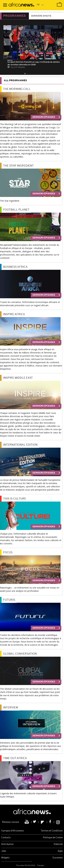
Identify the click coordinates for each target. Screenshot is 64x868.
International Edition (20, 445)
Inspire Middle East (18, 378)
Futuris (9, 600)
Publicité (58, 844)
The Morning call (17, 89)
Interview (11, 708)
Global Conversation (20, 654)
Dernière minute (41, 16)
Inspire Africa (14, 314)
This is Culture (15, 499)
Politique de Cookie (53, 838)
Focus (8, 553)
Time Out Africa (15, 758)
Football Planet (16, 210)
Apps (60, 851)
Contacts (6, 838)
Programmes (14, 16)
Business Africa (15, 267)
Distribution (7, 844)
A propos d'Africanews (13, 831)
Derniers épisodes (44, 117)
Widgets (5, 858)
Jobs (4, 851)
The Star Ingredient (18, 166)
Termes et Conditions (52, 831)
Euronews (58, 858)
